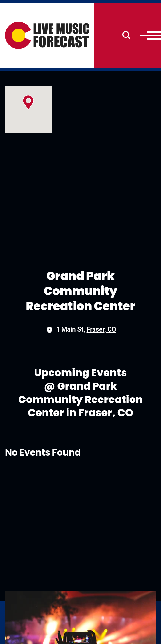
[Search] (127, 35)
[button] (28, 102)
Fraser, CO (101, 329)
